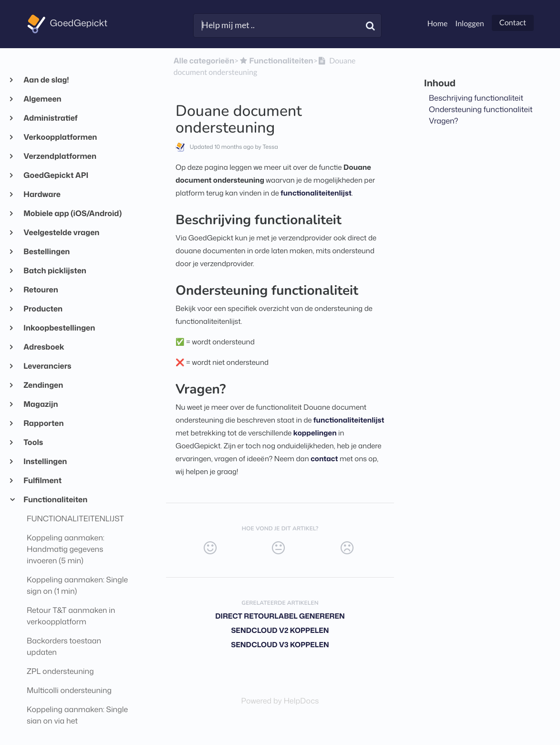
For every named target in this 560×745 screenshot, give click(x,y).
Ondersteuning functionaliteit (481, 110)
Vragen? (444, 121)
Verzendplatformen (60, 156)
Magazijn (41, 404)
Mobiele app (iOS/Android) (72, 214)
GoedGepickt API (56, 176)
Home (438, 24)
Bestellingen (46, 252)
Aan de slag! (46, 80)
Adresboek (44, 347)
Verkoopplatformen (60, 137)
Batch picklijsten (55, 271)
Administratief (50, 118)
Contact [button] (513, 23)
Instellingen (45, 462)
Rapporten (43, 424)
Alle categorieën (204, 61)
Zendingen (43, 385)
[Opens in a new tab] (280, 701)
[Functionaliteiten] (276, 61)
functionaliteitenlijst (316, 193)
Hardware (42, 195)
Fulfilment (42, 481)
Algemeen (42, 99)
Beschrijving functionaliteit (476, 98)
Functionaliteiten (55, 500)
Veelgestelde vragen (61, 233)
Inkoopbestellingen (59, 328)
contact (324, 459)
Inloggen (469, 24)
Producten (43, 309)
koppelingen (315, 433)
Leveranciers (47, 366)
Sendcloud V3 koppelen (280, 645)
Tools (33, 443)
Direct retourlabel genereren (280, 616)
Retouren (41, 290)
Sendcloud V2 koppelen (280, 630)
